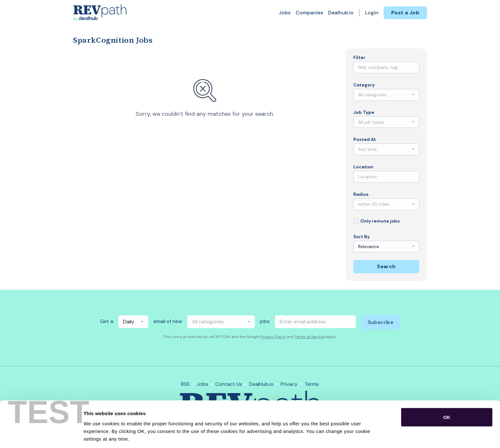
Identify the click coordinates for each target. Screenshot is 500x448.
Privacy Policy (273, 337)
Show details (335, 435)
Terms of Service (310, 337)
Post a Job (405, 13)
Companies (309, 13)
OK (447, 393)
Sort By (361, 237)
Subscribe (381, 322)
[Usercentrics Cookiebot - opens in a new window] (41, 436)
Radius (361, 194)
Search (386, 266)
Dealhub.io (341, 13)
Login (372, 13)
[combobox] (386, 95)
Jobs (285, 13)
